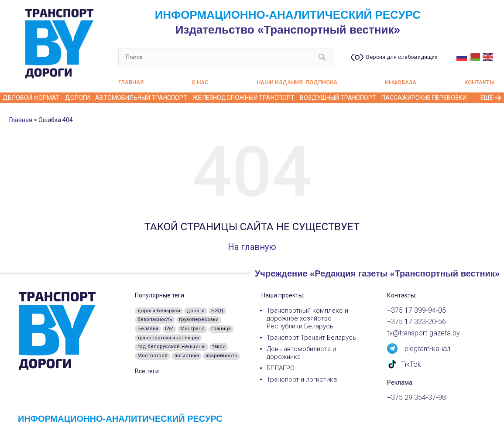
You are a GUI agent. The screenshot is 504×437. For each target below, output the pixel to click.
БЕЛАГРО (281, 368)
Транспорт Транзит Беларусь (311, 338)
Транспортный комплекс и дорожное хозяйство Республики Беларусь (307, 318)
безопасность (155, 319)
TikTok (404, 364)
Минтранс (192, 329)
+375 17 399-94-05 (417, 311)
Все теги (147, 371)
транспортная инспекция (168, 338)
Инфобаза (401, 82)
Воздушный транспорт (338, 98)
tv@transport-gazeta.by (423, 333)
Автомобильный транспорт (141, 98)
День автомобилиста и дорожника (301, 353)
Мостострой (153, 356)
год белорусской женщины (171, 347)
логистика (187, 356)
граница (221, 329)
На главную (252, 247)
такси (219, 347)
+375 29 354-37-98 (417, 398)
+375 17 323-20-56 (417, 322)
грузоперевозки (199, 319)
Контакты (480, 82)
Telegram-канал (419, 348)
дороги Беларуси (159, 311)
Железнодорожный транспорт (243, 98)
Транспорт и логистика (302, 379)
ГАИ (169, 329)
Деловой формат (31, 98)
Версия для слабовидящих (402, 57)
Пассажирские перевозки (424, 98)
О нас (200, 82)
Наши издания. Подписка (297, 82)
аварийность (221, 356)
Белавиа (148, 329)
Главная (131, 82)
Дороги (77, 98)
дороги (196, 311)
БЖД (217, 311)
